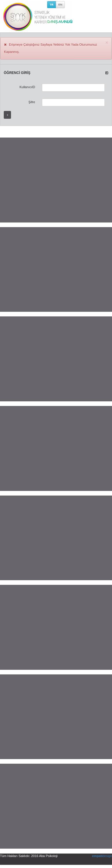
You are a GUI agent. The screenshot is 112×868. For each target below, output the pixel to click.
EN (60, 4)
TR (52, 4)
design (102, 856)
